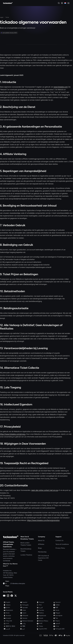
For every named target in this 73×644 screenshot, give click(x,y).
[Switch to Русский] (28, 608)
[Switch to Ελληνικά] (28, 616)
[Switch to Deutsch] (61, 602)
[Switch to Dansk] (61, 610)
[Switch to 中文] (45, 605)
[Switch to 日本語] (61, 605)
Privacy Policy (60, 548)
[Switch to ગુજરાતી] (61, 624)
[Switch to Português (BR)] (61, 629)
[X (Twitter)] (16, 596)
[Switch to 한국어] (12, 608)
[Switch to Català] (45, 618)
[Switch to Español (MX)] (45, 629)
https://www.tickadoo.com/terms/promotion (43, 520)
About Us (41, 540)
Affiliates (41, 544)
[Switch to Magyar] (61, 613)
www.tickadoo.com (61, 87)
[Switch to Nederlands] (12, 610)
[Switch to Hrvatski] (12, 618)
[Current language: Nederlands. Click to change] (65, 3)
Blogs (40, 548)
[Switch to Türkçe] (45, 626)
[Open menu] (68, 3)
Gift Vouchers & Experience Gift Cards (43, 558)
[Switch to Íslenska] (28, 618)
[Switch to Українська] (45, 616)
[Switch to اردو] (28, 629)
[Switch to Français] (45, 602)
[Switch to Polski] (28, 610)
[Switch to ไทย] (61, 618)
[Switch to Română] (12, 616)
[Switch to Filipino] (61, 621)
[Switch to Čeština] (45, 613)
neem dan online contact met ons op (45, 490)
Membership (42, 552)
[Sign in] (62, 3)
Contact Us (59, 540)
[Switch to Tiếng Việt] (12, 621)
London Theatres (26, 555)
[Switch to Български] (61, 616)
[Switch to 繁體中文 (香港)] (12, 626)
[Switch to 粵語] (28, 626)
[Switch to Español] (28, 602)
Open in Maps (6, 583)
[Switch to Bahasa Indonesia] (28, 621)
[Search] (59, 3)
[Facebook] (12, 596)
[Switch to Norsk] (12, 613)
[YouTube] (4, 596)
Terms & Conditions (62, 544)
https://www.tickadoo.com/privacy (13, 434)
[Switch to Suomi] (28, 613)
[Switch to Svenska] (45, 610)
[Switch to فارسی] (12, 629)
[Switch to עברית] (61, 626)
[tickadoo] (11, 537)
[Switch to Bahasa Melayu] (45, 621)
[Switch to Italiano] (12, 605)
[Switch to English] (12, 602)
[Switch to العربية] (45, 608)
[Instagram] (8, 596)
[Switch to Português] (28, 605)
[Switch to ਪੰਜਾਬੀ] (45, 624)
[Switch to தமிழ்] (28, 624)
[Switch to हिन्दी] (61, 608)
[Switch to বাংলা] (12, 624)
